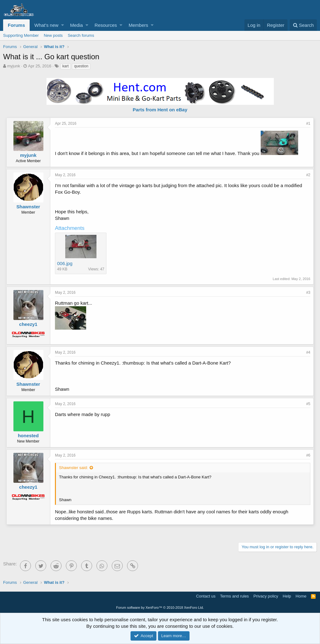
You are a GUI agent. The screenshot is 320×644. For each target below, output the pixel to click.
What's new (46, 25)
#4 (308, 352)
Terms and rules (234, 596)
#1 (308, 123)
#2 (308, 175)
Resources (106, 25)
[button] (63, 25)
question (81, 66)
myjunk (14, 66)
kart (66, 66)
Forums (16, 25)
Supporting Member (21, 35)
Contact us (206, 596)
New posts (53, 35)
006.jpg (65, 263)
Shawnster (28, 207)
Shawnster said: (74, 468)
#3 (308, 293)
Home (301, 596)
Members (138, 25)
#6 (308, 455)
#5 (308, 404)
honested (28, 436)
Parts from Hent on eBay (160, 110)
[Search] (303, 25)
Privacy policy (266, 596)
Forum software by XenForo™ (160, 608)
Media (77, 25)
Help (287, 596)
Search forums (81, 35)
